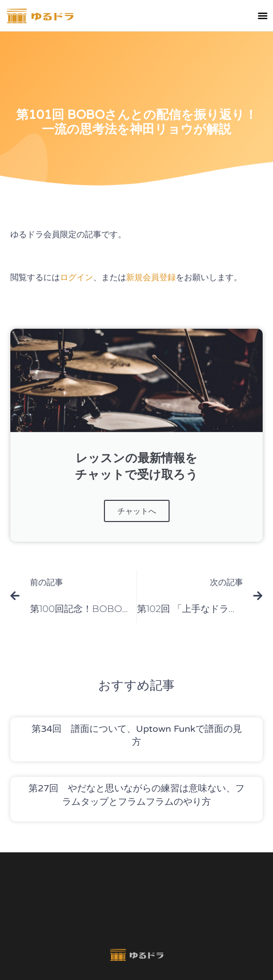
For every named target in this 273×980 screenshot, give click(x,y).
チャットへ (137, 511)
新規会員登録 (151, 277)
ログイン (77, 277)
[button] (263, 16)
